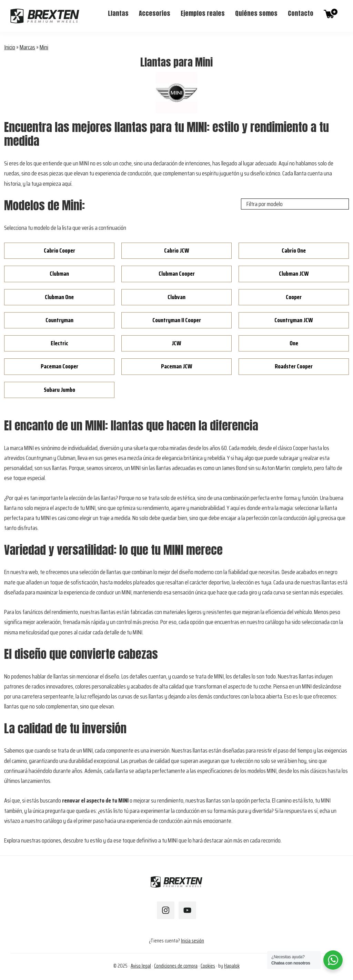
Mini (44, 47)
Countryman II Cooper (177, 320)
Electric (59, 343)
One (294, 343)
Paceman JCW (177, 366)
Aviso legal (141, 966)
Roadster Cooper (294, 366)
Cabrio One (294, 251)
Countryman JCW (294, 320)
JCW (176, 343)
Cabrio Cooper (59, 251)
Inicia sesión (193, 941)
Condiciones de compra (176, 966)
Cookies (208, 966)
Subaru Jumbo (59, 390)
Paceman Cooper (59, 366)
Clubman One (59, 297)
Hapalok (232, 966)
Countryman (59, 320)
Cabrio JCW (177, 251)
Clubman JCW (294, 274)
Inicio (10, 47)
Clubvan (176, 297)
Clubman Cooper (177, 274)
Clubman (59, 274)
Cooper (294, 297)
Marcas (27, 47)
